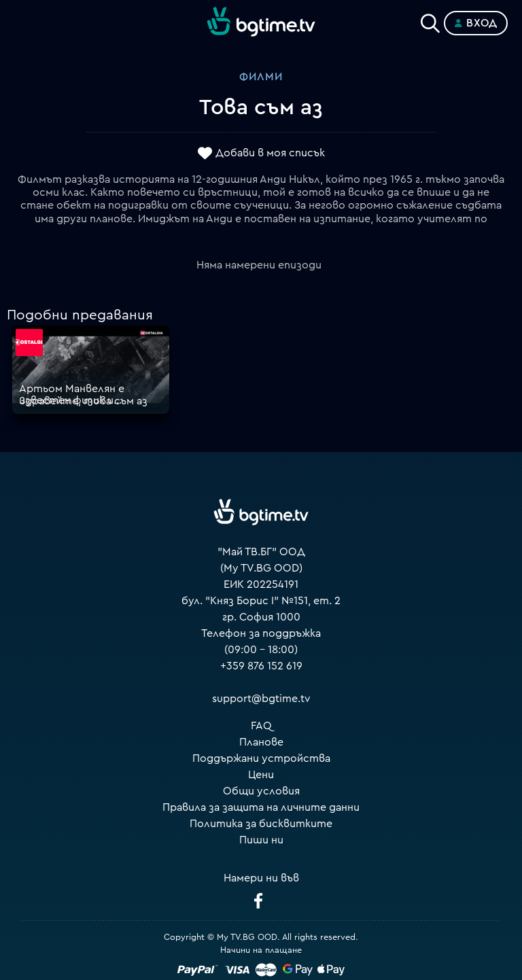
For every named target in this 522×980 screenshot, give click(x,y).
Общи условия (261, 791)
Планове (261, 742)
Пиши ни (261, 840)
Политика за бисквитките (261, 824)
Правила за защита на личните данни (261, 807)
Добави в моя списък (270, 153)
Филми (261, 77)
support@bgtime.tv (261, 699)
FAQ (261, 726)
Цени (261, 775)
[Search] (430, 20)
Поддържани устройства (261, 758)
